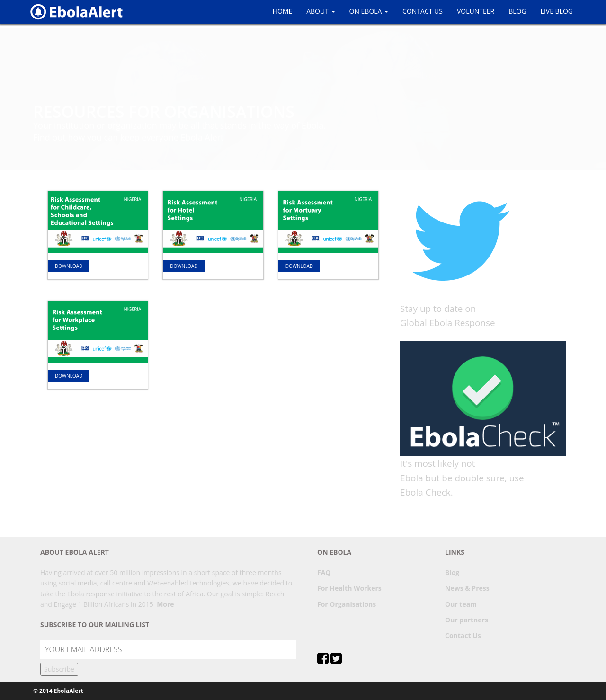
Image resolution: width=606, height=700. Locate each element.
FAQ (324, 572)
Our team (461, 604)
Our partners (467, 620)
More (165, 604)
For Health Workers (349, 588)
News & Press (467, 588)
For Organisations (347, 604)
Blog (452, 572)
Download (69, 266)
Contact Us (463, 635)
